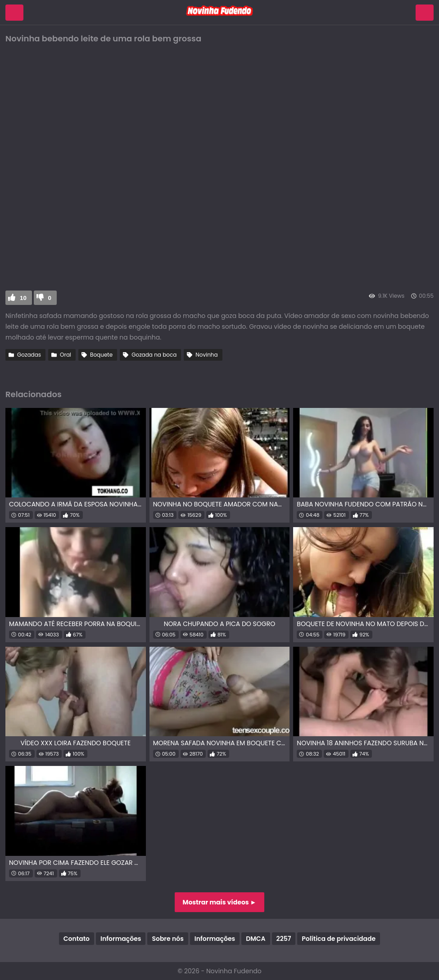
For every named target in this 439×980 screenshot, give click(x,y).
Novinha (206, 355)
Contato (77, 939)
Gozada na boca (154, 355)
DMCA (256, 939)
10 (23, 298)
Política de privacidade (339, 939)
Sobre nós (167, 939)
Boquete (101, 355)
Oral (66, 355)
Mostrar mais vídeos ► (220, 902)
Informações (121, 939)
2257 (284, 939)
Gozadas (29, 355)
